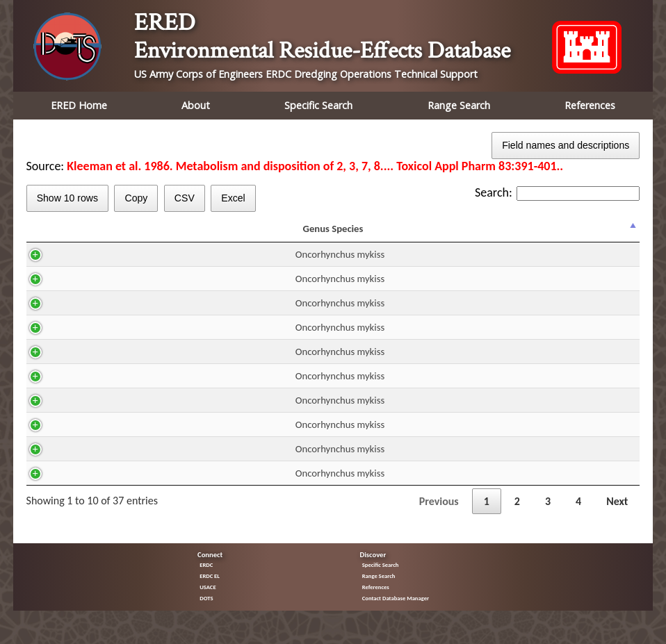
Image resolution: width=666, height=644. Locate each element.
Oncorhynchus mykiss (92, 267)
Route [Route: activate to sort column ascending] (286, 235)
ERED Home (79, 105)
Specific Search (318, 105)
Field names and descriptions (566, 145)
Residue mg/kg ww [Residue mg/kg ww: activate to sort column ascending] (405, 235)
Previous (439, 514)
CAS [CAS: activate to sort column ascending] (176, 235)
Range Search (459, 105)
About (196, 105)
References (590, 105)
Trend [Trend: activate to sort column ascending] (545, 235)
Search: (557, 192)
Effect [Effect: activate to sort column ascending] (481, 235)
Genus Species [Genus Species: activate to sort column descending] (85, 235)
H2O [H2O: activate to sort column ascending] (233, 235)
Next (617, 514)
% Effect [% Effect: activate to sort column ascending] (607, 235)
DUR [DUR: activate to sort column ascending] (340, 235)
